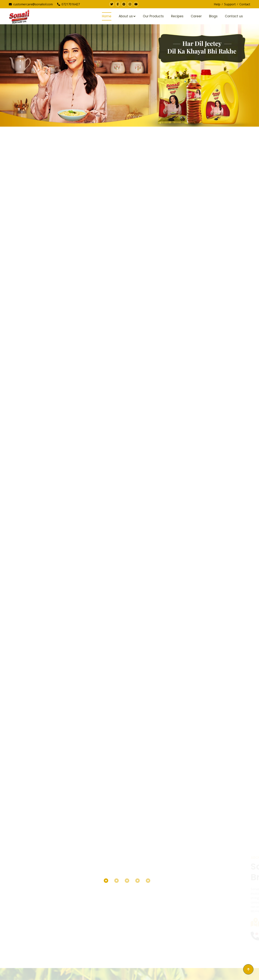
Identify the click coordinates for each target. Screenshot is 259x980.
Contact (245, 4)
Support (230, 4)
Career (196, 16)
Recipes (177, 16)
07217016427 (68, 4)
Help (217, 4)
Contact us (234, 16)
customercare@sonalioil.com (31, 4)
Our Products (153, 16)
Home (107, 16)
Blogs (213, 16)
